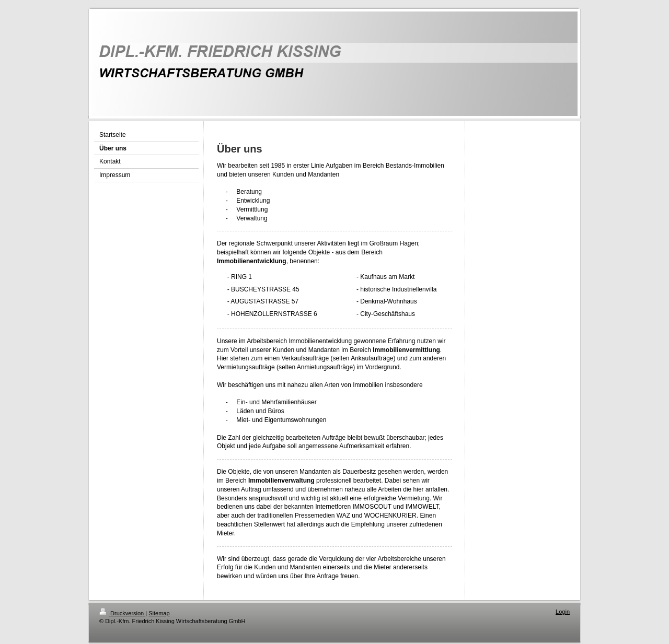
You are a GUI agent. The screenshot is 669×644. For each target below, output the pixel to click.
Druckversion (122, 613)
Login (563, 612)
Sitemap (159, 613)
